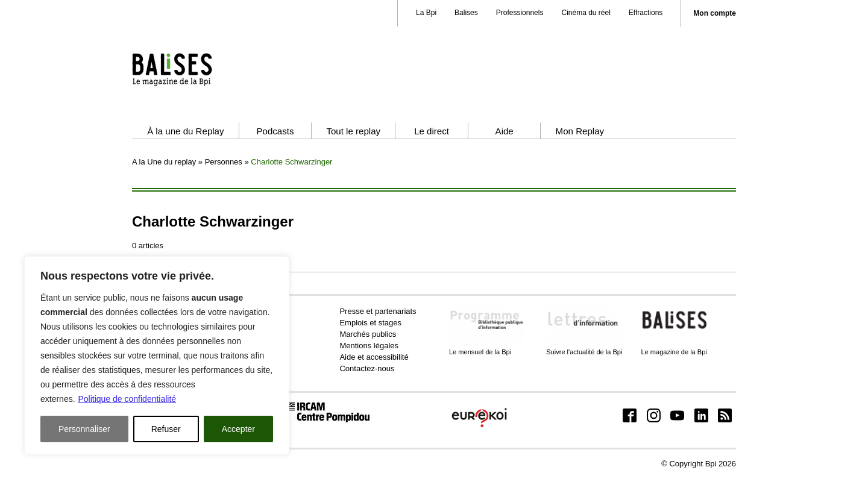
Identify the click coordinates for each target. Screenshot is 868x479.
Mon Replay (580, 131)
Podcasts (275, 131)
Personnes (224, 162)
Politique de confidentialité (127, 399)
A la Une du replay (164, 162)
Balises (466, 13)
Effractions (646, 13)
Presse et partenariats (378, 311)
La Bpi (426, 13)
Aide (505, 131)
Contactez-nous (367, 368)
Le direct (432, 131)
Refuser (166, 429)
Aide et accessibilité (374, 357)
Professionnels (520, 13)
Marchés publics (368, 334)
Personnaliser (84, 429)
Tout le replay (353, 131)
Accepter (238, 429)
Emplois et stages (370, 323)
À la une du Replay (185, 131)
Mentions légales (369, 346)
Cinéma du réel (586, 13)
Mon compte (715, 14)
